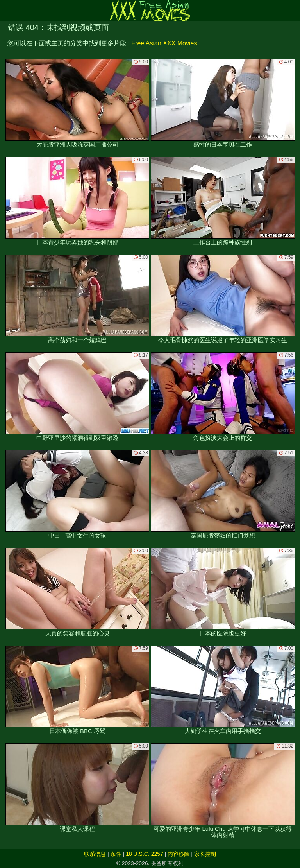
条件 (116, 854)
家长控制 (205, 854)
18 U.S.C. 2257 (145, 854)
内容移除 (179, 854)
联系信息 (95, 854)
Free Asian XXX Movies (164, 43)
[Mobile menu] (7, 11)
